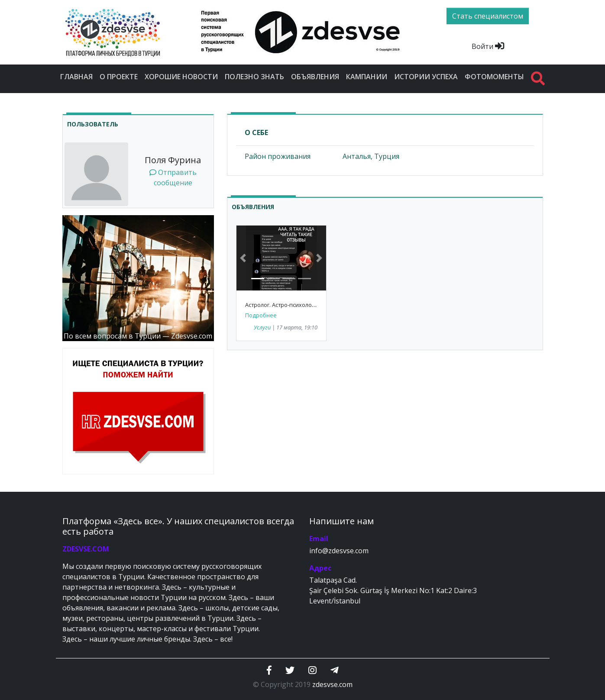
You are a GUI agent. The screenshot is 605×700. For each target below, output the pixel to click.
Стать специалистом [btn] (488, 16)
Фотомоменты (494, 77)
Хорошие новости (181, 77)
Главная (76, 77)
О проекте (119, 77)
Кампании (367, 77)
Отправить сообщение (173, 177)
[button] (243, 258)
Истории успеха (426, 77)
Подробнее (261, 315)
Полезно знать (254, 77)
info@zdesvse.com (339, 551)
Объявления (315, 77)
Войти (488, 46)
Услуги (262, 327)
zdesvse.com (332, 684)
